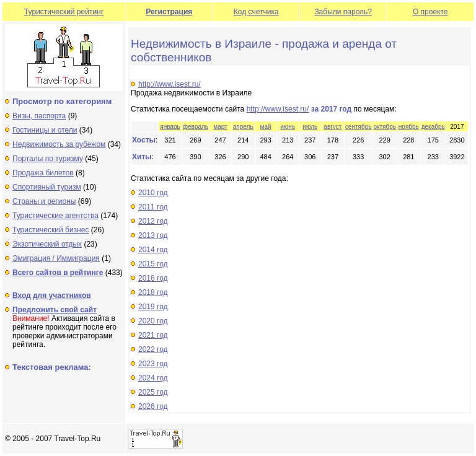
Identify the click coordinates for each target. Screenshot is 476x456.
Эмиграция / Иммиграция (56, 258)
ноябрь (409, 127)
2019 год (153, 307)
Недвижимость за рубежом (59, 144)
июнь (288, 127)
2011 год (153, 207)
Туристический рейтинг (64, 12)
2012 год (153, 221)
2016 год (153, 278)
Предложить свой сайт (55, 310)
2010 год (153, 193)
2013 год (153, 235)
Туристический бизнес (51, 230)
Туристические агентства (55, 216)
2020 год (153, 321)
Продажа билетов (43, 173)
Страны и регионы (44, 201)
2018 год (153, 292)
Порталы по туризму (48, 159)
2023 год (153, 364)
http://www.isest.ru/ (170, 84)
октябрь (385, 127)
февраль (196, 127)
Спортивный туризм (47, 187)
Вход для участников (52, 296)
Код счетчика (256, 12)
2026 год (153, 406)
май (266, 127)
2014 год (153, 250)
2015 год (153, 264)
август (333, 127)
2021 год (153, 335)
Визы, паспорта (39, 116)
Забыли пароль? (343, 12)
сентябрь (359, 127)
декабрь (433, 127)
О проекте (430, 12)
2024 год (153, 378)
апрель (243, 127)
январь (170, 127)
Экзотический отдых (47, 244)
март (220, 127)
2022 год (153, 349)
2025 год (153, 392)
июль (310, 127)
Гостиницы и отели (45, 130)
